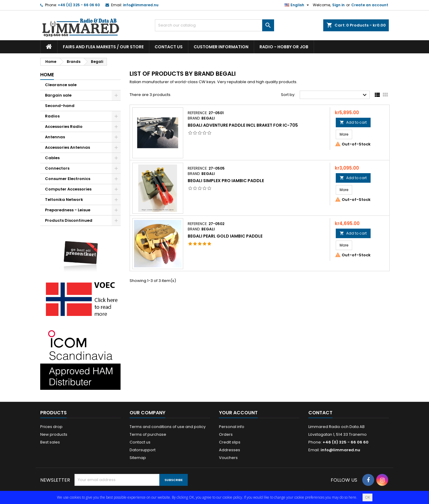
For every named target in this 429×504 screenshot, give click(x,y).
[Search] (214, 25)
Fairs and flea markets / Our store (103, 47)
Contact (320, 413)
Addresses (230, 450)
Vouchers (228, 458)
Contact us (169, 47)
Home (47, 75)
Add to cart (353, 122)
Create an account (370, 5)
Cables (52, 158)
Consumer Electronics (68, 179)
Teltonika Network (64, 200)
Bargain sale (58, 95)
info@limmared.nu (141, 5)
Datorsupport (143, 450)
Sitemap (138, 458)
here (352, 497)
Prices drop (51, 427)
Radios (52, 116)
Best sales (50, 442)
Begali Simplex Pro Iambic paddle (226, 181)
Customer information (221, 47)
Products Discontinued (69, 220)
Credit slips (230, 442)
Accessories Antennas (67, 147)
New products (54, 434)
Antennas (55, 137)
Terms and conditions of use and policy (168, 427)
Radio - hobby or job (284, 47)
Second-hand (60, 106)
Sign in (338, 5)
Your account (238, 413)
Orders (226, 434)
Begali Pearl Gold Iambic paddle (225, 236)
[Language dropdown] (297, 5)
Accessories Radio (64, 127)
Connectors (57, 168)
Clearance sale (61, 85)
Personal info (232, 427)
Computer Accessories (68, 189)
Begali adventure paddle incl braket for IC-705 (243, 125)
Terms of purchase (148, 434)
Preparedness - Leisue (68, 210)
